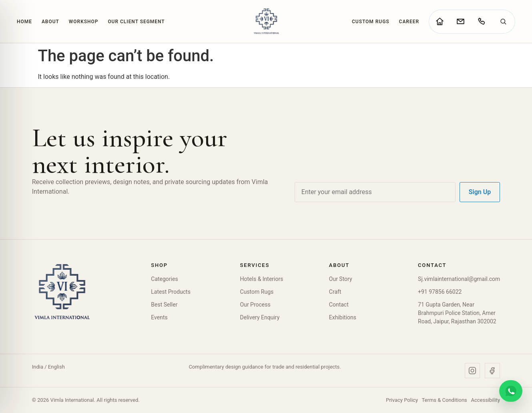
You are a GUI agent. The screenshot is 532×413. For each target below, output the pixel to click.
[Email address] (375, 192)
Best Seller (164, 305)
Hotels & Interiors (262, 279)
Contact (339, 305)
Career (409, 22)
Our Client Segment (136, 22)
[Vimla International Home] (266, 21)
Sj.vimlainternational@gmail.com (459, 279)
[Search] (503, 22)
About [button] (339, 265)
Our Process (255, 305)
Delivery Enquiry (260, 317)
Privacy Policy (402, 400)
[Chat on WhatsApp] (511, 391)
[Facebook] (492, 371)
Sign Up (480, 192)
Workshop (84, 22)
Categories (164, 279)
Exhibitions (343, 317)
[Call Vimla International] (481, 22)
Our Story (341, 279)
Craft (335, 292)
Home (24, 22)
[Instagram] (472, 371)
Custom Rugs (371, 22)
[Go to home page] (440, 22)
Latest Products (171, 292)
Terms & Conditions (444, 400)
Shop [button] (159, 265)
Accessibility (486, 400)
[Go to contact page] (460, 22)
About (50, 22)
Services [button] (255, 265)
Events (159, 317)
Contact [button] (432, 265)
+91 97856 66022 (440, 292)
